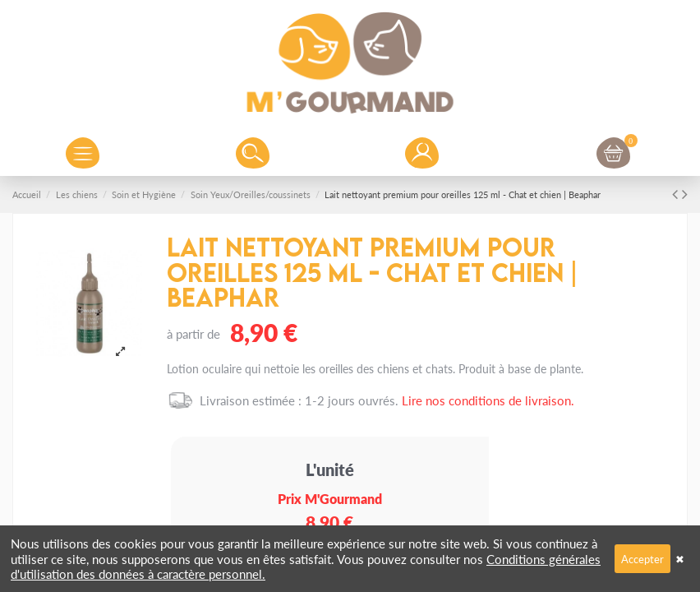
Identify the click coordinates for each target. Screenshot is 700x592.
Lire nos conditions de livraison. (488, 400)
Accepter (642, 559)
